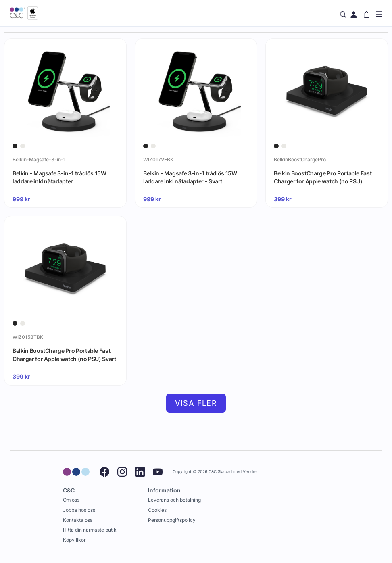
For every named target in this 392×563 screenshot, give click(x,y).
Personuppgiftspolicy (172, 520)
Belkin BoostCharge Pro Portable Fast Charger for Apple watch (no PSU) (323, 177)
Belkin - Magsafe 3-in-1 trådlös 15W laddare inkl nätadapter (59, 177)
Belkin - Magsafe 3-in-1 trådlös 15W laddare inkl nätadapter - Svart (190, 177)
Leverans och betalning (174, 500)
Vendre (250, 472)
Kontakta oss (78, 520)
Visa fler (196, 403)
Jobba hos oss (79, 510)
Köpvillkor (74, 540)
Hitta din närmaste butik (90, 530)
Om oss (71, 500)
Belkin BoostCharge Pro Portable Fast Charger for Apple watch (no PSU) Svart (64, 355)
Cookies (157, 510)
